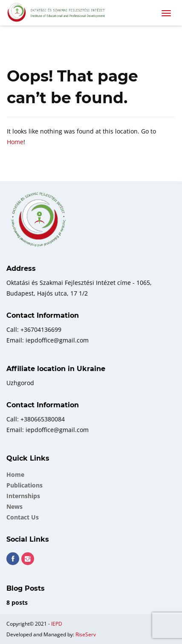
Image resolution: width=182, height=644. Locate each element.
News (14, 506)
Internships (23, 496)
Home (15, 142)
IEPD (57, 624)
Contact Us (23, 517)
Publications (25, 485)
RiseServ (86, 634)
